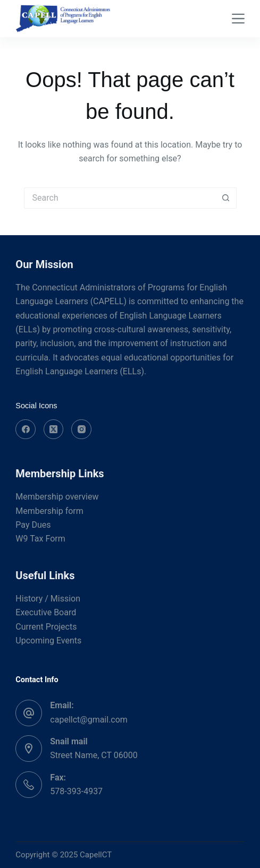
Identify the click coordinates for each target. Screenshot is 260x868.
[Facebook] (26, 429)
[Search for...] (120, 198)
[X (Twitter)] (54, 429)
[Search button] (226, 198)
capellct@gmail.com (89, 720)
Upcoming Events (48, 641)
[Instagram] (81, 429)
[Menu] (238, 19)
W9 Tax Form (40, 539)
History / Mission (48, 599)
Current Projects (46, 627)
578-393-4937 (76, 791)
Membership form (49, 511)
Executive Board (46, 612)
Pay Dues (33, 525)
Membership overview (57, 497)
